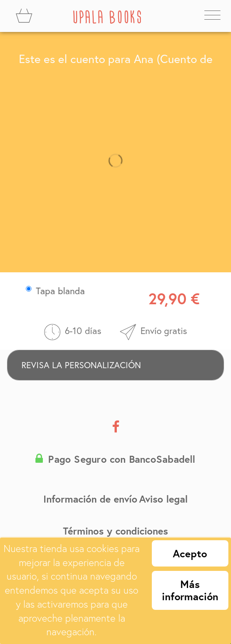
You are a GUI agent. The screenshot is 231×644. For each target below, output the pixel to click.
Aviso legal (163, 499)
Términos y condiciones (115, 531)
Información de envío (90, 499)
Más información (190, 590)
